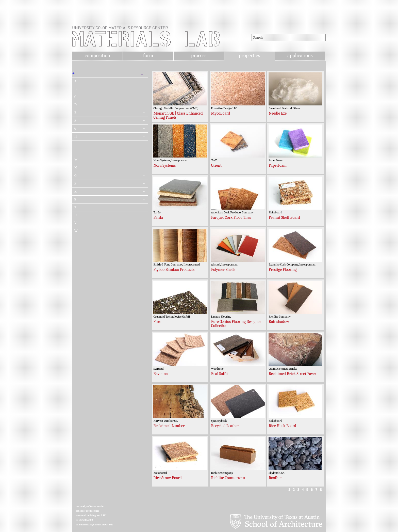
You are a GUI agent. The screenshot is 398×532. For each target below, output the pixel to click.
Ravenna (161, 374)
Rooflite (275, 478)
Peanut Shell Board (284, 217)
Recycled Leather (225, 426)
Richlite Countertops (228, 478)
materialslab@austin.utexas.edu (96, 525)
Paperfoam (277, 165)
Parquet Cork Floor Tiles (231, 217)
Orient (216, 165)
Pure (157, 322)
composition (97, 56)
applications (300, 56)
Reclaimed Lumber (169, 426)
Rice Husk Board (282, 426)
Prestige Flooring (283, 270)
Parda (158, 217)
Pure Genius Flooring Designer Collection (236, 324)
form (148, 56)
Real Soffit (219, 374)
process (199, 56)
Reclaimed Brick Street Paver (292, 374)
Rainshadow (279, 322)
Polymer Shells (223, 270)
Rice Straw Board (167, 478)
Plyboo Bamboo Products (174, 270)
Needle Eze (278, 113)
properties (249, 56)
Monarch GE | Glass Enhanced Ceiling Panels (178, 115)
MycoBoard (220, 113)
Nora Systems (164, 165)
